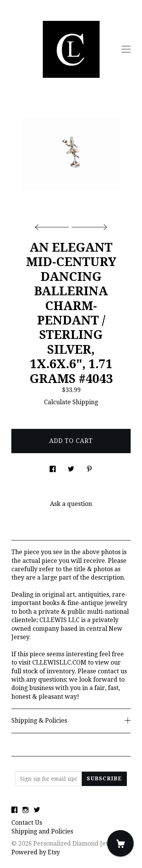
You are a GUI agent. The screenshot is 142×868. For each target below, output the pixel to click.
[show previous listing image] (54, 225)
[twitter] (37, 811)
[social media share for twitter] (71, 467)
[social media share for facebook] (53, 467)
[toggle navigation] (126, 49)
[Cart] (120, 843)
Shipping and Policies (42, 831)
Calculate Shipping (71, 402)
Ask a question (71, 504)
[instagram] (26, 811)
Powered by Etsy (36, 852)
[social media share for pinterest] (89, 467)
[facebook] (14, 811)
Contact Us (27, 823)
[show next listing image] (88, 225)
